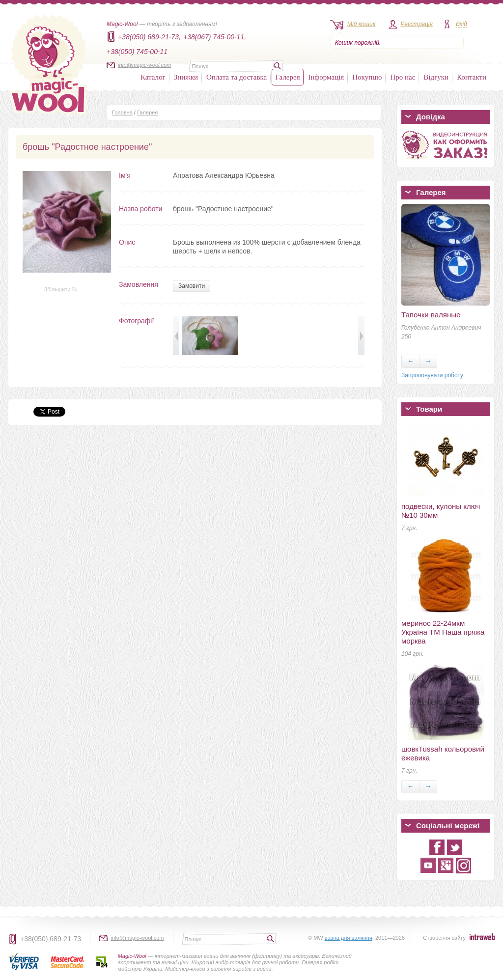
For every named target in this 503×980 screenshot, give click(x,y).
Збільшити (61, 289)
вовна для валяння (349, 938)
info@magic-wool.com (144, 65)
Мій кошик (361, 24)
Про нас (403, 77)
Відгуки (436, 77)
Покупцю (367, 77)
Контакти (472, 77)
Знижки (186, 77)
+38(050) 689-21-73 (51, 939)
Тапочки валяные (431, 315)
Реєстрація (417, 24)
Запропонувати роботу (432, 375)
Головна (122, 112)
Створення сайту (444, 938)
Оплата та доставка (237, 77)
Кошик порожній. (358, 43)
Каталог (153, 77)
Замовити (192, 286)
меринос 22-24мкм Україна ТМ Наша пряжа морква (443, 632)
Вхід (461, 24)
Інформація (326, 77)
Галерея (287, 77)
